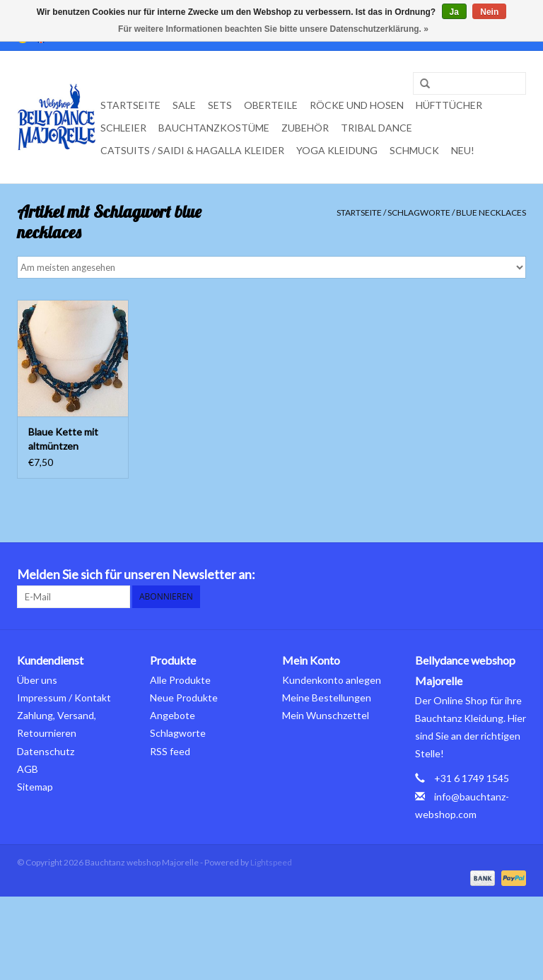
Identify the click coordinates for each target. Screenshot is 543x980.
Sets (220, 105)
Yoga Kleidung (337, 150)
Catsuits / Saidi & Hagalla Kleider (192, 150)
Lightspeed (271, 862)
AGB (28, 769)
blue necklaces (491, 212)
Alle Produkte (180, 680)
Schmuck (414, 150)
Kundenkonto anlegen (332, 680)
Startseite (130, 105)
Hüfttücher (449, 105)
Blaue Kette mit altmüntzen (63, 439)
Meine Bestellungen (327, 698)
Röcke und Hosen (357, 105)
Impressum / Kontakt (64, 698)
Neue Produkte (184, 698)
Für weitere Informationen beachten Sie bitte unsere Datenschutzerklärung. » (273, 29)
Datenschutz (46, 751)
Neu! (463, 150)
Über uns (37, 680)
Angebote (173, 715)
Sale (184, 105)
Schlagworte (419, 212)
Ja (454, 12)
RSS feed (170, 751)
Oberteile (271, 105)
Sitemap (35, 787)
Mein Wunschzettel (326, 715)
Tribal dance (376, 128)
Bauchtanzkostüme (214, 128)
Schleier (123, 128)
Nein (489, 12)
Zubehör (305, 128)
